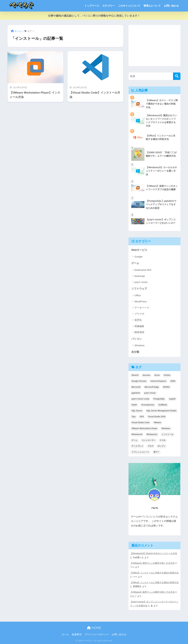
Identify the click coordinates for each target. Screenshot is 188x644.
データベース (142, 308)
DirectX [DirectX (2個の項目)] (135, 375)
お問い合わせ (171, 6)
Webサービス (139, 250)
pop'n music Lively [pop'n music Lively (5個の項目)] (140, 399)
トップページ (92, 6)
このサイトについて (129, 6)
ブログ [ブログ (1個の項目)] (151, 446)
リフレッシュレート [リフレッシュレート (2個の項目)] (140, 452)
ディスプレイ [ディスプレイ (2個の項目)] (137, 446)
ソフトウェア (139, 289)
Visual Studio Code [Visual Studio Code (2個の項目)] (140, 423)
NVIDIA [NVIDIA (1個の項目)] (166, 387)
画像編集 (139, 326)
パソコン (137, 339)
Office (138, 295)
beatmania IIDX (143, 270)
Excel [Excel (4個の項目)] (157, 375)
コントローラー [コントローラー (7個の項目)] (149, 440)
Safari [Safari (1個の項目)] (134, 405)
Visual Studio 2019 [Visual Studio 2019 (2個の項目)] (157, 417)
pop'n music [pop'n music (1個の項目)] (150, 393)
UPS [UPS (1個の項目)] (142, 417)
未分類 (135, 352)
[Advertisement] (154, 46)
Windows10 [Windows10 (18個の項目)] (137, 434)
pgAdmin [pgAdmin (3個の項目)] (136, 393)
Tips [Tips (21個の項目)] (133, 417)
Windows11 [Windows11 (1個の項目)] (152, 434)
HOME (94, 628)
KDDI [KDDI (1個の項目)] (173, 381)
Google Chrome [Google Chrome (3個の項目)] (139, 381)
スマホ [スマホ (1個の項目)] (163, 440)
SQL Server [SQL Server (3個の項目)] (137, 411)
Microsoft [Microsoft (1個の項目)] (136, 387)
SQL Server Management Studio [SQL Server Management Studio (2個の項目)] (161, 411)
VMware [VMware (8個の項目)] (157, 423)
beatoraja (140, 276)
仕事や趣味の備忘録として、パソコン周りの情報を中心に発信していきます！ (94, 16)
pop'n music (141, 282)
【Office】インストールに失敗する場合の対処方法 (154, 573)
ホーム (65, 634)
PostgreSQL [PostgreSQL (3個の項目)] (159, 399)
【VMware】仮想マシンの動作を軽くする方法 (152, 563)
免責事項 (77, 634)
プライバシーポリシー (97, 634)
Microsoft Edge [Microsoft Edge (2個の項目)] (152, 387)
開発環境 (139, 332)
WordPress (141, 301)
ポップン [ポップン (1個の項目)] (162, 446)
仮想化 (138, 320)
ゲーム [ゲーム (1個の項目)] (134, 440)
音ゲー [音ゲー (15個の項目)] (156, 452)
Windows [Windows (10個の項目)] (166, 428)
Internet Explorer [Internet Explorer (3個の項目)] (158, 381)
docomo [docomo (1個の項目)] (147, 375)
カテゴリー (109, 6)
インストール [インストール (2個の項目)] (167, 434)
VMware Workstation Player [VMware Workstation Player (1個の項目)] (144, 428)
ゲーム (135, 263)
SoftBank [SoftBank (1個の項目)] (163, 405)
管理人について (152, 6)
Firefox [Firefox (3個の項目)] (167, 375)
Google (138, 257)
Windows (139, 345)
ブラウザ (139, 314)
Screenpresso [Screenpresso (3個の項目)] (148, 405)
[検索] (177, 76)
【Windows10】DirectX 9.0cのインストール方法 (153, 553)
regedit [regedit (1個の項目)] (172, 399)
